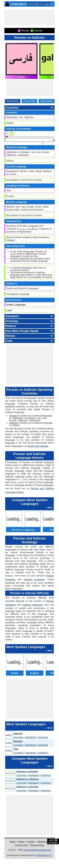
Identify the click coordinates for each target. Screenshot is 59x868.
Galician (13, 423)
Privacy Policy (37, 845)
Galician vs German (27, 787)
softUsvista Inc (44, 855)
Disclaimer (43, 842)
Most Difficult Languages (41, 4)
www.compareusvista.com (37, 850)
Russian (18, 741)
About (21, 842)
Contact (31, 842)
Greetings (43, 737)
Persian (21, 77)
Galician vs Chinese (28, 779)
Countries (29, 101)
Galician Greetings (34, 579)
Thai (16, 749)
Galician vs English (27, 771)
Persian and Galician (37, 446)
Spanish (18, 733)
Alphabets (47, 101)
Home (13, 842)
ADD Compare (53, 841)
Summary (13, 101)
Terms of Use (21, 845)
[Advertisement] (30, 17)
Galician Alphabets (32, 605)
